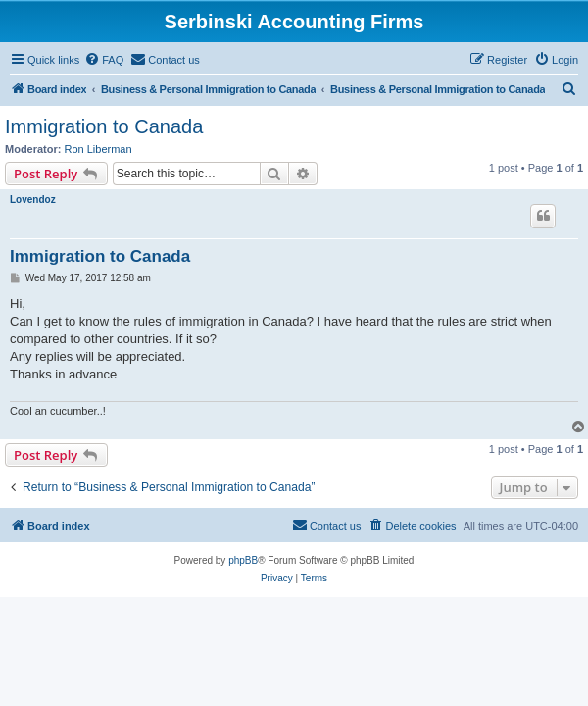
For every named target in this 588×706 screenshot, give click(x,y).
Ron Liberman (98, 149)
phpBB (243, 560)
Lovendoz (33, 200)
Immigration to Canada (104, 126)
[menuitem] (104, 60)
